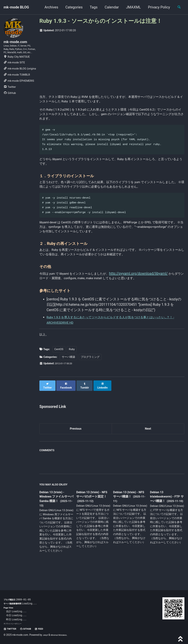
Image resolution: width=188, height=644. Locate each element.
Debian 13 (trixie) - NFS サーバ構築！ (128, 511)
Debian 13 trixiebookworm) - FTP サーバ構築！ (164, 513)
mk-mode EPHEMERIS (19, 92)
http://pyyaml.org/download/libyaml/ (151, 289)
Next (148, 445)
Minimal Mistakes (61, 635)
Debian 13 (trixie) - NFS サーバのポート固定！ (93, 514)
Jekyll (46, 635)
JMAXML (131, 7)
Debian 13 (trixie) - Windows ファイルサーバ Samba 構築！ (56, 514)
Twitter (10, 98)
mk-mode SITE (14, 73)
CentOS (59, 368)
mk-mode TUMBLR (17, 85)
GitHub (10, 104)
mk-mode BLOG (16, 7)
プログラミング (90, 375)
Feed (45, 629)
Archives (49, 7)
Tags (92, 7)
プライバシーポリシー (14, 624)
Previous (76, 445)
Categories (72, 7)
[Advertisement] (112, 62)
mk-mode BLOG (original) (20, 79)
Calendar (110, 7)
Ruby (72, 368)
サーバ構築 (68, 375)
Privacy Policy (157, 7)
